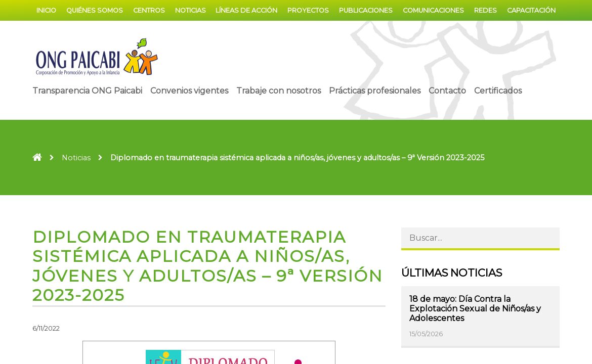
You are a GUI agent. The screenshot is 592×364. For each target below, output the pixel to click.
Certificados (498, 91)
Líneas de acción (246, 10)
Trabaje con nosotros (279, 91)
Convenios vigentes (189, 91)
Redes (485, 10)
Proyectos (308, 10)
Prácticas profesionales (375, 91)
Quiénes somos (95, 10)
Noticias (191, 10)
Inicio (46, 10)
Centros (149, 10)
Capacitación (531, 10)
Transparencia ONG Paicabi (87, 91)
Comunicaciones (433, 10)
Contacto (447, 91)
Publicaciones (366, 10)
